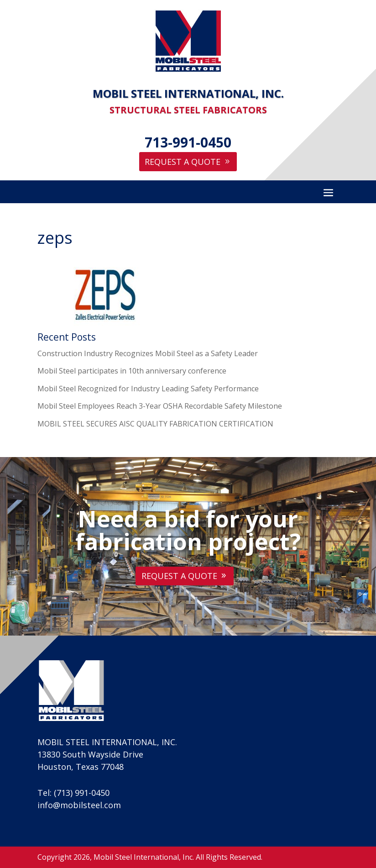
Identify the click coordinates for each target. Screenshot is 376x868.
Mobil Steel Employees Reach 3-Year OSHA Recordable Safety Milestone (160, 406)
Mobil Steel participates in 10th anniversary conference (132, 371)
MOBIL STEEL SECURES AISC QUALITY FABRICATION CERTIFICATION (155, 424)
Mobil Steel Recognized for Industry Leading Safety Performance (148, 389)
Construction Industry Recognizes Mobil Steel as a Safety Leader (148, 353)
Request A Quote (183, 162)
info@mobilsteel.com (79, 805)
